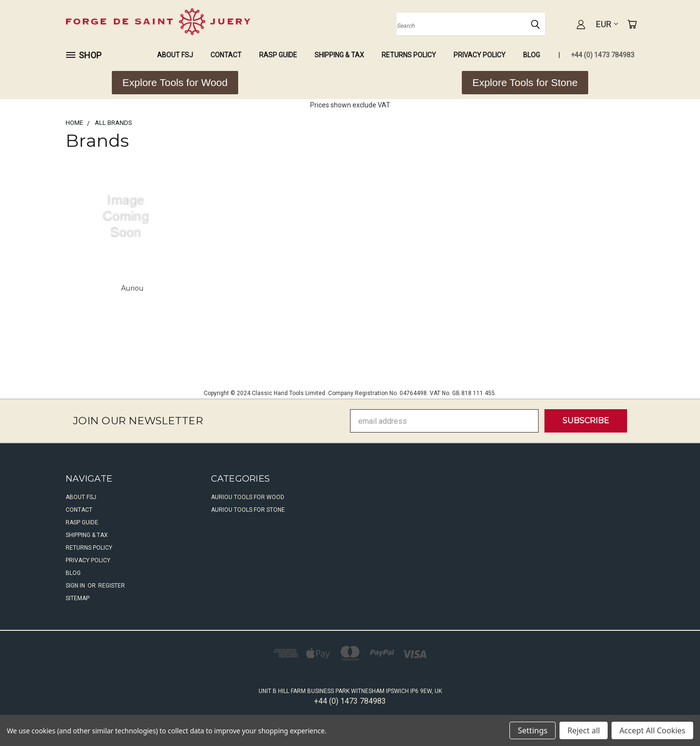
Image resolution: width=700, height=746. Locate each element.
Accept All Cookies (652, 730)
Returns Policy (409, 55)
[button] (175, 83)
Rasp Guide (278, 55)
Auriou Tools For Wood (248, 497)
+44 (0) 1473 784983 (603, 55)
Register (112, 586)
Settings (533, 730)
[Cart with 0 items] (632, 24)
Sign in (76, 586)
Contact (226, 55)
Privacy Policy (480, 55)
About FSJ (175, 55)
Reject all (584, 730)
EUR (607, 24)
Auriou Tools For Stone (248, 510)
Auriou (132, 288)
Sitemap (78, 598)
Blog (532, 55)
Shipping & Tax (339, 55)
